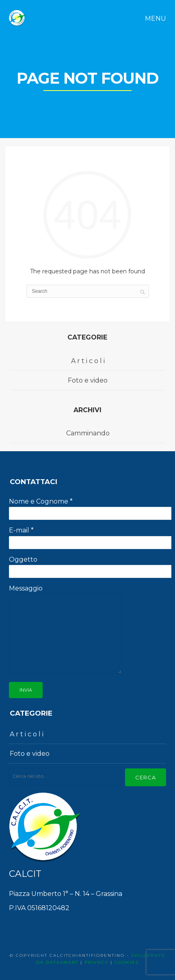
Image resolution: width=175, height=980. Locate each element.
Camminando (88, 433)
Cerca (146, 777)
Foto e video (88, 380)
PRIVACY (96, 962)
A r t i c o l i (88, 361)
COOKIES (127, 962)
